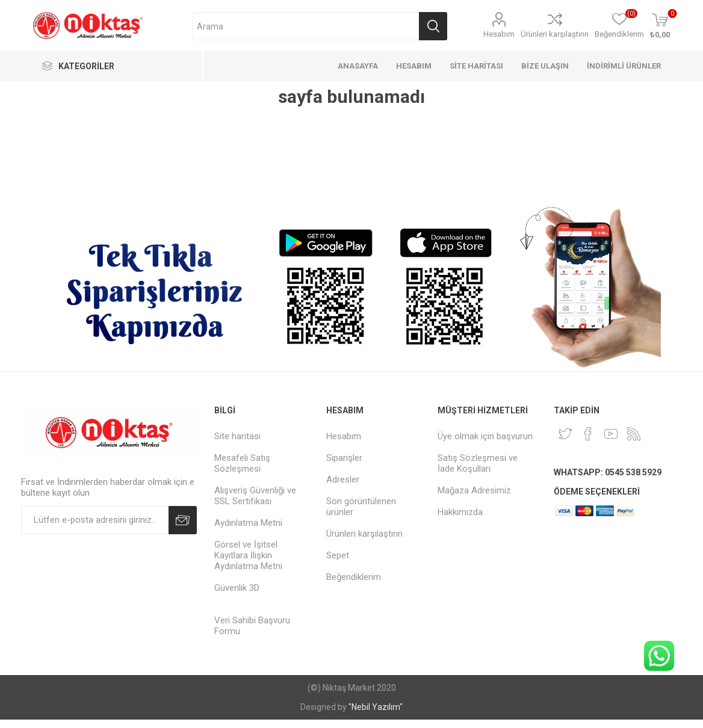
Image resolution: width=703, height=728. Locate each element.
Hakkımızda (460, 512)
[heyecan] (565, 434)
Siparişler (344, 458)
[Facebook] (588, 434)
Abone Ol (183, 520)
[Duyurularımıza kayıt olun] (95, 520)
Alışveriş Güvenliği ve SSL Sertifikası (255, 496)
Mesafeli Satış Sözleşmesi (242, 463)
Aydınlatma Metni (248, 523)
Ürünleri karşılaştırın (555, 34)
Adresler (343, 480)
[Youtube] (611, 434)
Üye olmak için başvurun (485, 436)
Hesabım (499, 34)
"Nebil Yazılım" (376, 707)
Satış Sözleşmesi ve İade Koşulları (478, 463)
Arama (433, 26)
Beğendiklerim (354, 577)
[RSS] (634, 434)
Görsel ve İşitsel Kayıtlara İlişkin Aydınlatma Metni (248, 555)
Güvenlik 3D (237, 588)
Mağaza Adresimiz (474, 490)
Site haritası (237, 436)
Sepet (338, 555)
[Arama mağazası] (306, 26)
